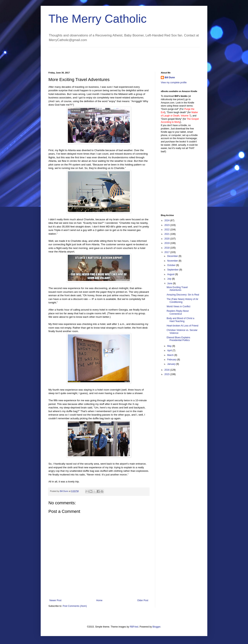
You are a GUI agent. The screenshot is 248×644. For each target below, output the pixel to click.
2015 (167, 374)
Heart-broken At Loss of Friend (182, 326)
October (172, 265)
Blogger (156, 627)
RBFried (134, 627)
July (170, 279)
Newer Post (55, 600)
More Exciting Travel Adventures (177, 289)
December (173, 256)
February (172, 360)
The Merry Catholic (98, 19)
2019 (167, 243)
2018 (167, 248)
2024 (167, 220)
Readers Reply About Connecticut (178, 312)
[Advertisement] (119, 56)
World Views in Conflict (178, 307)
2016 (167, 370)
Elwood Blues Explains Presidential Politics (178, 339)
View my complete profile (174, 83)
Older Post (143, 600)
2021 (167, 234)
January (172, 364)
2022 (167, 230)
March (171, 355)
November (173, 261)
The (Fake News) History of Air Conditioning (182, 300)
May (170, 346)
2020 (167, 239)
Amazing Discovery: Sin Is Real (183, 295)
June (170, 283)
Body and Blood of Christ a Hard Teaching (180, 320)
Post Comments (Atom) (75, 606)
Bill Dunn (170, 77)
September (173, 270)
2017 (167, 252)
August (171, 274)
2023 (167, 225)
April (170, 350)
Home (99, 600)
